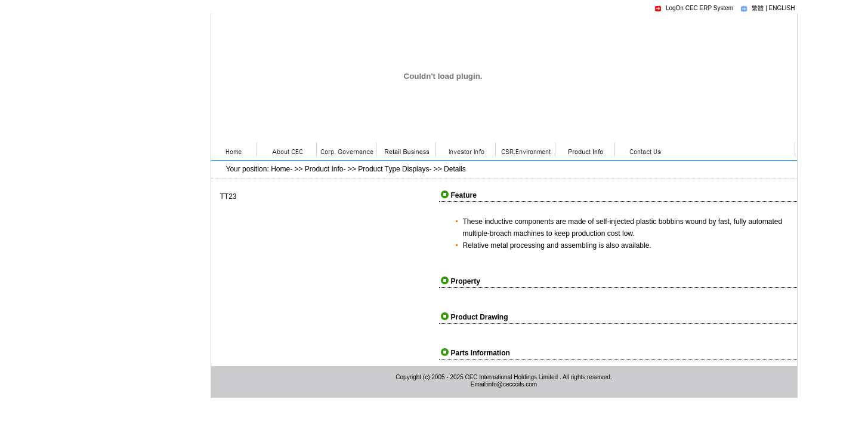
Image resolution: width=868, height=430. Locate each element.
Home (280, 169)
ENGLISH (782, 8)
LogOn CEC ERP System (699, 8)
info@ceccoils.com (512, 384)
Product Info (324, 169)
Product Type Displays (393, 169)
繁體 (758, 8)
